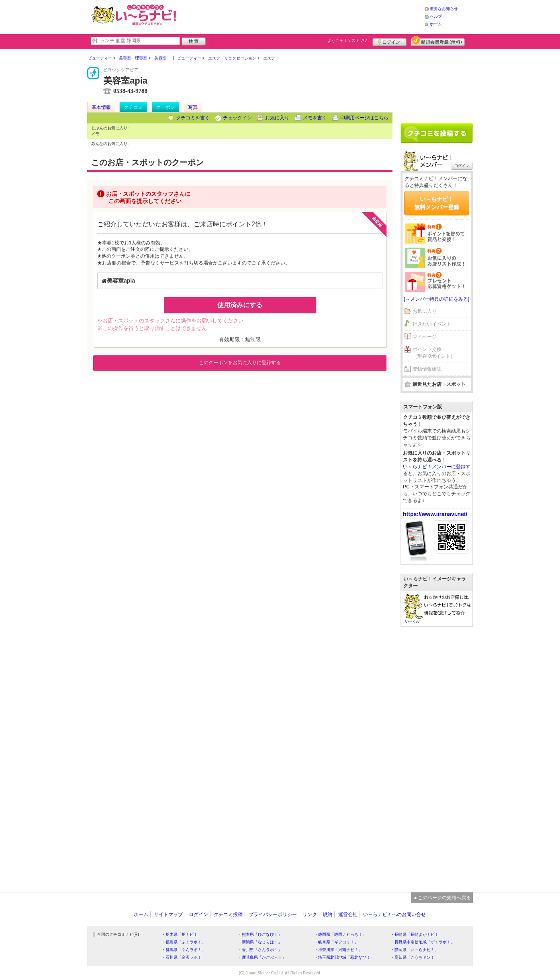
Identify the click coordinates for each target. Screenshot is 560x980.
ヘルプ (436, 16)
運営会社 (348, 914)
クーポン (166, 107)
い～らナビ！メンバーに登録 (434, 467)
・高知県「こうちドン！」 (415, 957)
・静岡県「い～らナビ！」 (415, 950)
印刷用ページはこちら (364, 118)
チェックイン (237, 118)
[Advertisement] (302, 16)
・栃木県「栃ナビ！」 (182, 934)
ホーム (436, 24)
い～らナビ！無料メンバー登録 (437, 203)
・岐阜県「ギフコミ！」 (336, 942)
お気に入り (277, 118)
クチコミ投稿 (228, 914)
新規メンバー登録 (438, 41)
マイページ (425, 337)
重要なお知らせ (444, 9)
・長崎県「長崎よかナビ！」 (417, 934)
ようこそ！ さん (348, 40)
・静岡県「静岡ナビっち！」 (340, 934)
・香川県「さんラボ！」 (260, 950)
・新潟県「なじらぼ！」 (260, 942)
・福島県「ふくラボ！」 (184, 942)
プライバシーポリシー (273, 914)
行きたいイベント (432, 324)
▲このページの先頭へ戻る (442, 898)
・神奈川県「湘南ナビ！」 (338, 950)
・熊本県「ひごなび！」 (260, 934)
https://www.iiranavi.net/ (435, 514)
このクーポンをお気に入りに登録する (240, 363)
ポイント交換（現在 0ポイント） (434, 353)
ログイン (389, 41)
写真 (193, 107)
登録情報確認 (427, 369)
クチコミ (133, 107)
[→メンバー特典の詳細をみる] (437, 299)
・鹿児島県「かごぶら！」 (262, 957)
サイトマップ (168, 914)
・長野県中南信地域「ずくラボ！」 (423, 942)
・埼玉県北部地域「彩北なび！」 (344, 957)
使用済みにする (240, 305)
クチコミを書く (193, 118)
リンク (310, 914)
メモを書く (315, 118)
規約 (327, 914)
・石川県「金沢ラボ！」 (184, 957)
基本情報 (101, 107)
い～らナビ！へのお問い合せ (394, 914)
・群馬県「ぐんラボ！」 (184, 950)
